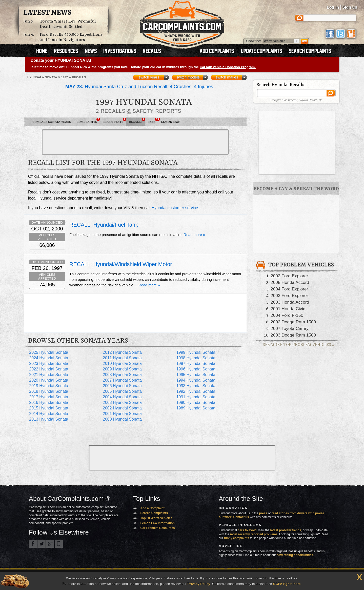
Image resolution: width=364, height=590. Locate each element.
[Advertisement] (135, 142)
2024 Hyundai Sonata (49, 358)
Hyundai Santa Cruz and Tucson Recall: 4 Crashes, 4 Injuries (139, 86)
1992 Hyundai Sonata (196, 391)
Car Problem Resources (157, 528)
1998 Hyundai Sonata (196, 358)
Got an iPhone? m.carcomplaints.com (59, 544)
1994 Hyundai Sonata (196, 380)
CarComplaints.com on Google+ (50, 544)
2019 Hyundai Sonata (49, 386)
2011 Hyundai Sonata (122, 358)
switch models (188, 77)
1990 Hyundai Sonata (196, 402)
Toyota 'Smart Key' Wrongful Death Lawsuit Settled (68, 24)
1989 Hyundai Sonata (196, 408)
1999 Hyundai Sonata (196, 352)
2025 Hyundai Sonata (49, 352)
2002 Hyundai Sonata (122, 408)
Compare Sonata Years (52, 122)
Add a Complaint (152, 508)
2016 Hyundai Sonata (49, 402)
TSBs (153, 121)
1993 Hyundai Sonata (196, 386)
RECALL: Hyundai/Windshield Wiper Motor (121, 264)
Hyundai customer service (175, 208)
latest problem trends (286, 530)
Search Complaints (154, 513)
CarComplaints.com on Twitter (42, 544)
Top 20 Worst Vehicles (156, 518)
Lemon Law (170, 122)
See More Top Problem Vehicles (299, 345)
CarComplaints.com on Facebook (33, 544)
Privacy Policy (199, 584)
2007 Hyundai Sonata (122, 380)
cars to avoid (247, 530)
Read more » (194, 235)
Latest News (47, 13)
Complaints (88, 121)
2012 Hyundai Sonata (122, 352)
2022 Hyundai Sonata (49, 369)
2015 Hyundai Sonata (49, 408)
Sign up (350, 7)
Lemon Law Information (157, 523)
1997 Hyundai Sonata (196, 363)
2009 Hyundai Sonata (122, 369)
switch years (149, 77)
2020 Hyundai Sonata (49, 380)
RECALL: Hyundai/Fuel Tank (104, 225)
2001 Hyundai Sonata (122, 414)
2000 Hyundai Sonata (122, 419)
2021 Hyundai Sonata (49, 375)
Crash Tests (114, 121)
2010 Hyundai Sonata (122, 363)
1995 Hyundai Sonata (196, 375)
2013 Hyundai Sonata (49, 419)
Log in (333, 7)
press (263, 513)
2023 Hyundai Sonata (49, 363)
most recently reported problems (254, 534)
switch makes (227, 77)
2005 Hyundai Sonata (122, 391)
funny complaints (237, 538)
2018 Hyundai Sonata (49, 391)
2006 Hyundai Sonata (122, 386)
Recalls (137, 121)
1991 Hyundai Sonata (196, 397)
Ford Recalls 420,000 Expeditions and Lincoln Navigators (71, 37)
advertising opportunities (295, 555)
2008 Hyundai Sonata (122, 375)
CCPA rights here (287, 584)
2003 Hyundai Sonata (122, 402)
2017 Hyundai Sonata (49, 397)
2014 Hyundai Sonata (49, 414)
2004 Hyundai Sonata (122, 397)
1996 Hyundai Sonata (196, 369)
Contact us (241, 517)
